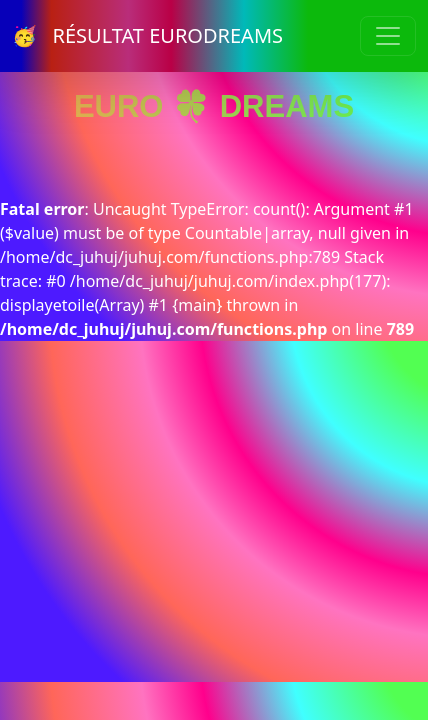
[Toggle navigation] (388, 36)
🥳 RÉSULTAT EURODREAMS (147, 35)
